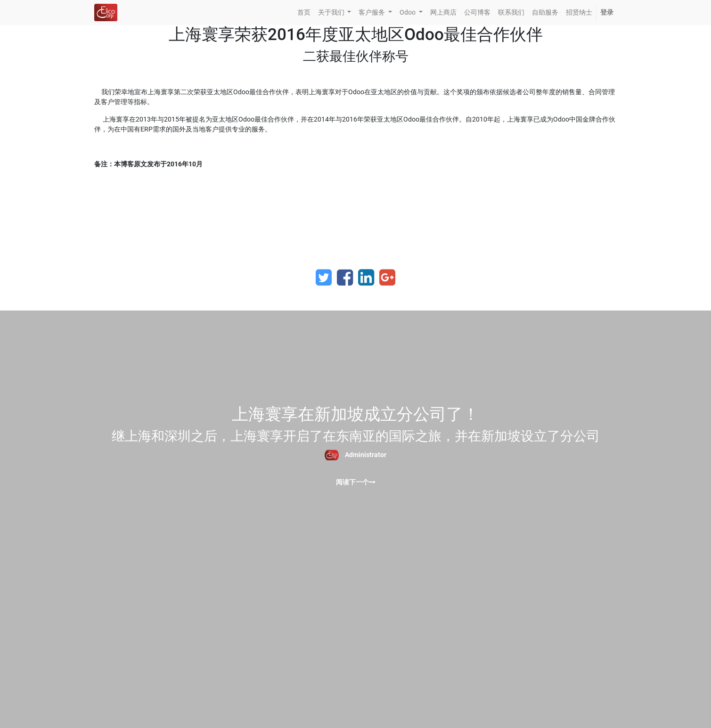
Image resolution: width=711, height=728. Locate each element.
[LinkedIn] (366, 278)
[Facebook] (345, 278)
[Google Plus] (387, 278)
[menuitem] (304, 12)
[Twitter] (324, 278)
